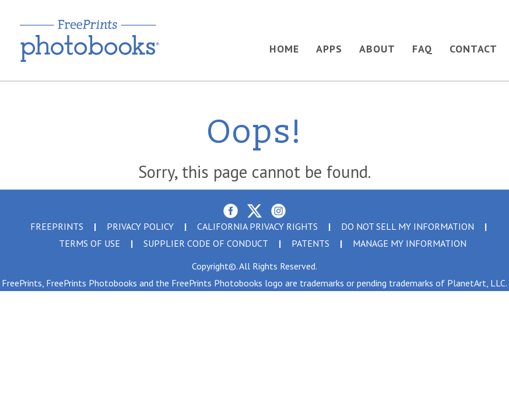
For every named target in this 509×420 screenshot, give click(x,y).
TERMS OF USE (89, 243)
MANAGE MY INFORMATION (410, 243)
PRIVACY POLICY (140, 226)
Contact (473, 49)
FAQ (422, 49)
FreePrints (57, 226)
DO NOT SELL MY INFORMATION (408, 226)
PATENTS (310, 243)
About (377, 49)
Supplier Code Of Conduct (206, 243)
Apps (329, 49)
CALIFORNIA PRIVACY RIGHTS (257, 226)
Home (284, 49)
